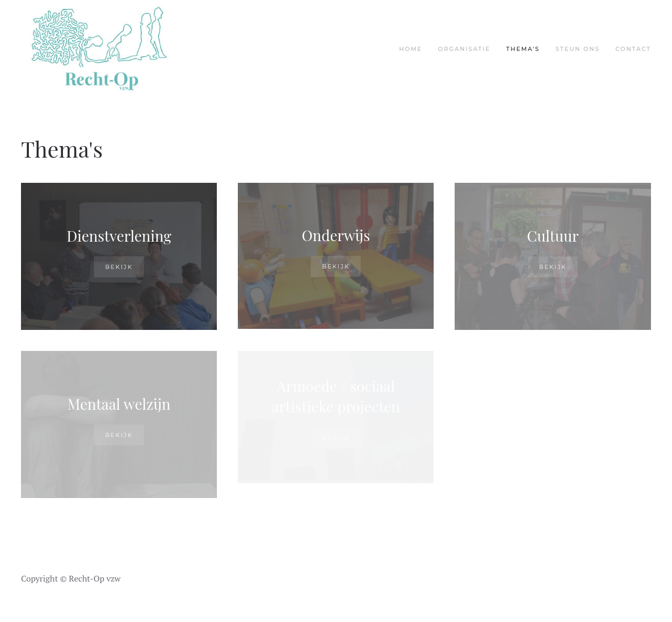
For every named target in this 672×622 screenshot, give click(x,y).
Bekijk (119, 267)
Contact (633, 49)
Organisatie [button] (464, 49)
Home (411, 49)
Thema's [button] (523, 49)
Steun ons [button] (577, 49)
